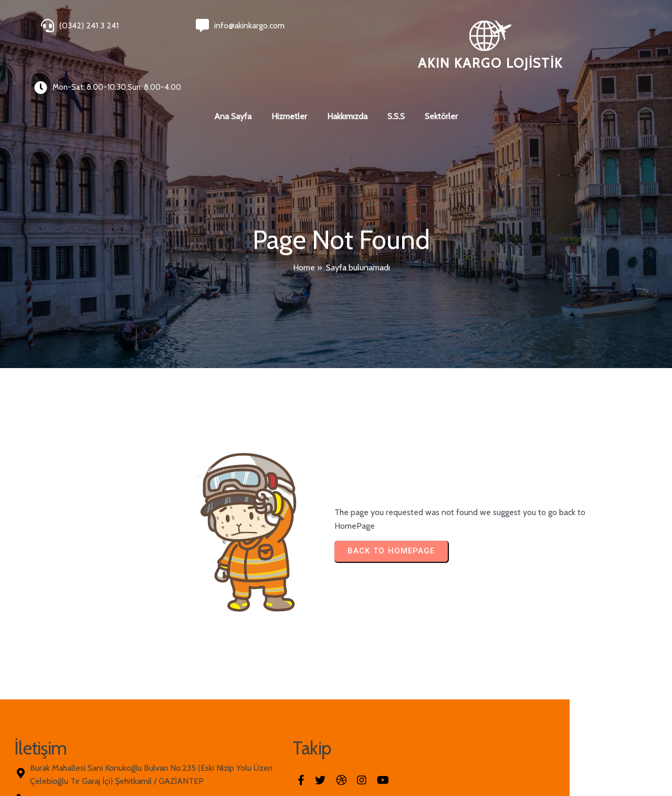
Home (304, 231)
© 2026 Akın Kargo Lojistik (84, 761)
